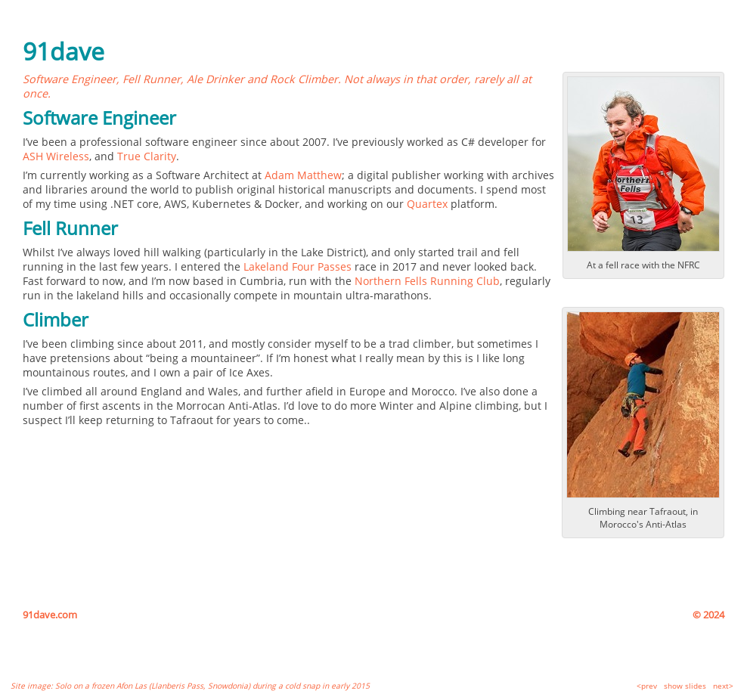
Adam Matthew (303, 175)
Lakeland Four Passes (298, 266)
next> (723, 686)
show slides (685, 686)
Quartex (427, 204)
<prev (647, 686)
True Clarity (147, 156)
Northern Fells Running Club (427, 281)
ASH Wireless (56, 156)
